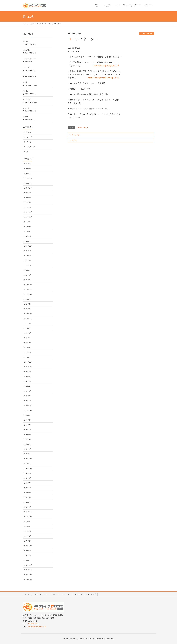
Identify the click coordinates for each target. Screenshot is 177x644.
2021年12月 (28, 314)
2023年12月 (28, 246)
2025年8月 (28, 198)
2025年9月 (28, 193)
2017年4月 (28, 536)
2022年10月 (28, 294)
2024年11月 (28, 217)
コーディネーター (147, 34)
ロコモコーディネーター (62, 594)
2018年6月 (28, 488)
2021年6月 (28, 333)
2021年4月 (28, 343)
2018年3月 (28, 497)
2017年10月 (28, 517)
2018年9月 (28, 473)
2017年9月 (28, 522)
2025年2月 (28, 207)
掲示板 (74, 140)
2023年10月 (28, 251)
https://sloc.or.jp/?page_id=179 (106, 66)
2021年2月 (28, 352)
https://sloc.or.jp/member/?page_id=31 (104, 78)
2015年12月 (28, 565)
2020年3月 (28, 391)
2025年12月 (28, 178)
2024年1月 (28, 241)
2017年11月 (28, 512)
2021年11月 (28, 319)
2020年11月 (28, 362)
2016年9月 (28, 551)
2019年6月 (28, 430)
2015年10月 (28, 575)
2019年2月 (28, 449)
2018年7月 (28, 483)
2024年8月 (28, 222)
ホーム (27, 594)
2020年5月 (28, 381)
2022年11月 (28, 290)
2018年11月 (28, 464)
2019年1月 (28, 454)
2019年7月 (28, 425)
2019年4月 (28, 439)
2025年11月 (28, 183)
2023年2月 (28, 280)
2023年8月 (28, 260)
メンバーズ (78, 594)
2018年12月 (28, 459)
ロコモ (47, 594)
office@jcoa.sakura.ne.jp (37, 627)
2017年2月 (28, 541)
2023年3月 (28, 275)
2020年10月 (28, 367)
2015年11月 (28, 570)
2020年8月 (28, 372)
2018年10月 (28, 468)
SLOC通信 (27, 50)
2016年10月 (28, 546)
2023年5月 (28, 270)
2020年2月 (28, 396)
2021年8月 (28, 328)
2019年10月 (28, 410)
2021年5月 (28, 338)
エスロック (37, 594)
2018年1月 (28, 507)
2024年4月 (28, 227)
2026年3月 (28, 169)
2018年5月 (28, 493)
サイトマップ (91, 594)
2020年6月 (28, 377)
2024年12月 (28, 212)
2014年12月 (28, 580)
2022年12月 (28, 285)
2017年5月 (28, 531)
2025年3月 (28, 202)
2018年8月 (28, 478)
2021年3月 (28, 348)
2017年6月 (28, 527)
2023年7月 (28, 265)
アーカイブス (29, 137)
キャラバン (76, 135)
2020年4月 (28, 386)
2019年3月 (28, 444)
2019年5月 (28, 435)
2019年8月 (28, 420)
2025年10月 (28, 188)
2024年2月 (28, 236)
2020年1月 (28, 401)
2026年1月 (28, 174)
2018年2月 (28, 502)
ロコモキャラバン (29, 108)
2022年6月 (28, 299)
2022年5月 (28, 304)
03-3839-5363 (33, 624)
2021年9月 (28, 323)
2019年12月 (28, 406)
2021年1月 (28, 357)
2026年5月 (28, 164)
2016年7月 (28, 555)
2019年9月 (28, 415)
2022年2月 (28, 309)
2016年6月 (28, 560)
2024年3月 (28, 232)
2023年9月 (28, 256)
